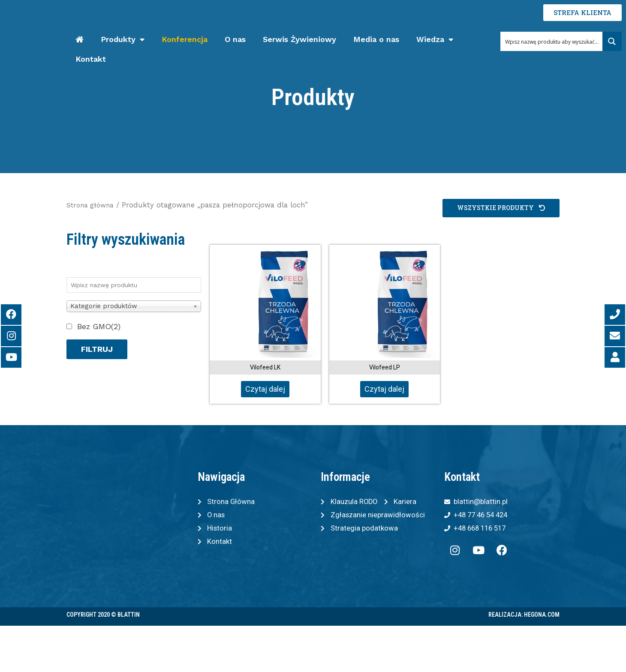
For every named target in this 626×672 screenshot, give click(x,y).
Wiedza (435, 40)
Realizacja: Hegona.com (524, 618)
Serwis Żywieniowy (299, 39)
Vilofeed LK (265, 367)
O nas (235, 39)
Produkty (123, 40)
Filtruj (97, 349)
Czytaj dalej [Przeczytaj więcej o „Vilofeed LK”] (265, 389)
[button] (499, 208)
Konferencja (185, 39)
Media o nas (376, 39)
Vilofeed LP (385, 367)
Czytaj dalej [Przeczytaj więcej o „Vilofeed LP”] (384, 389)
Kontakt (91, 59)
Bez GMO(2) (99, 326)
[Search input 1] (552, 41)
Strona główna (92, 205)
